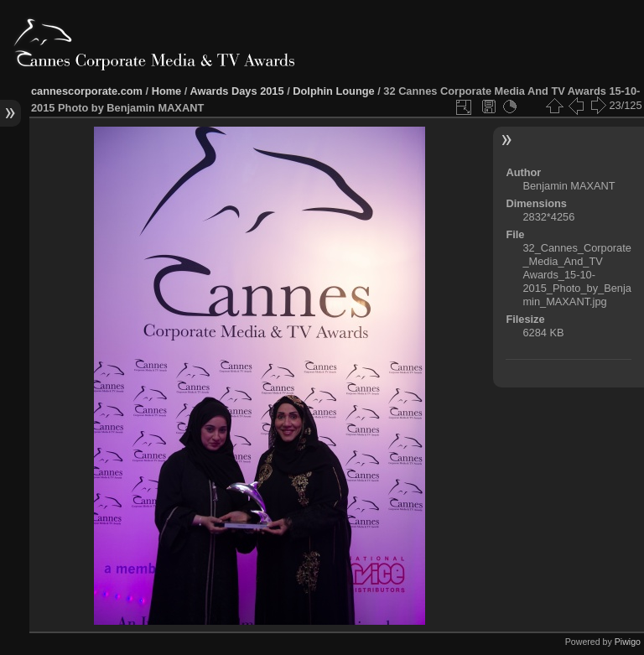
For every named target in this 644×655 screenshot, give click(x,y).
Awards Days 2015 (236, 91)
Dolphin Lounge (333, 91)
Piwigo (628, 642)
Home (167, 91)
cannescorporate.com (87, 91)
